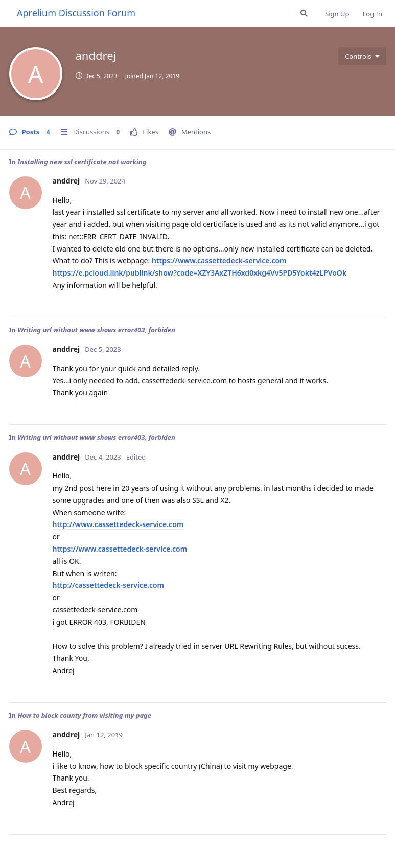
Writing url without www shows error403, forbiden (96, 330)
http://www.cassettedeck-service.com (118, 524)
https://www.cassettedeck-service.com (219, 260)
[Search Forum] (304, 13)
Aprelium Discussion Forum (76, 13)
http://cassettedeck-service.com (109, 585)
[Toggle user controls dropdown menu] (362, 56)
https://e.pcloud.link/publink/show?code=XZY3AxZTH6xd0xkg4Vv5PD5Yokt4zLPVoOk (200, 273)
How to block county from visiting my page (84, 715)
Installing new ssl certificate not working (82, 162)
